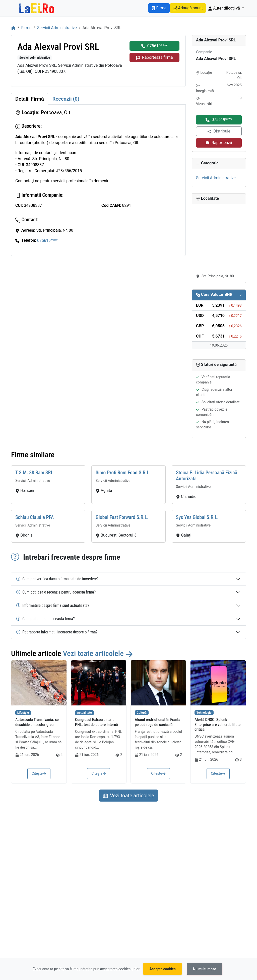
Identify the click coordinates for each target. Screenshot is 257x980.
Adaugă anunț (188, 8)
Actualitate (84, 713)
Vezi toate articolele (98, 653)
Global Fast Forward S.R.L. (122, 517)
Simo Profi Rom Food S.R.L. (123, 473)
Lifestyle (23, 713)
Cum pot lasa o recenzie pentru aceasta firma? (56, 592)
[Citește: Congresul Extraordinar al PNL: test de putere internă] (99, 683)
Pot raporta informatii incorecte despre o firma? (57, 632)
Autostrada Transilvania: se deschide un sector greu (37, 722)
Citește (39, 773)
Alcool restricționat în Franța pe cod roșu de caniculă (157, 722)
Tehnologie (204, 713)
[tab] (30, 99)
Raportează (219, 143)
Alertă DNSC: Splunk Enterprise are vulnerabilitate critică (217, 724)
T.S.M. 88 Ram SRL (34, 473)
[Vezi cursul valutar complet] (240, 295)
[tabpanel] (98, 180)
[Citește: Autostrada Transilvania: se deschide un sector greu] (39, 683)
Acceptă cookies (162, 969)
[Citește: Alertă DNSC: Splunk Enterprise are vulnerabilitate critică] (218, 683)
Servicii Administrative (57, 28)
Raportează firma (154, 57)
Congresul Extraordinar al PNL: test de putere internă (97, 722)
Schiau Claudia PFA (35, 517)
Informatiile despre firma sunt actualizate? (53, 605)
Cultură (142, 713)
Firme (159, 8)
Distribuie (219, 131)
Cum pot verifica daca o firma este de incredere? (57, 579)
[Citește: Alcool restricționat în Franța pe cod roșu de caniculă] (158, 683)
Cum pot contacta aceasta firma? (46, 619)
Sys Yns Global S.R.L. (197, 517)
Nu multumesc (205, 969)
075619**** (155, 46)
